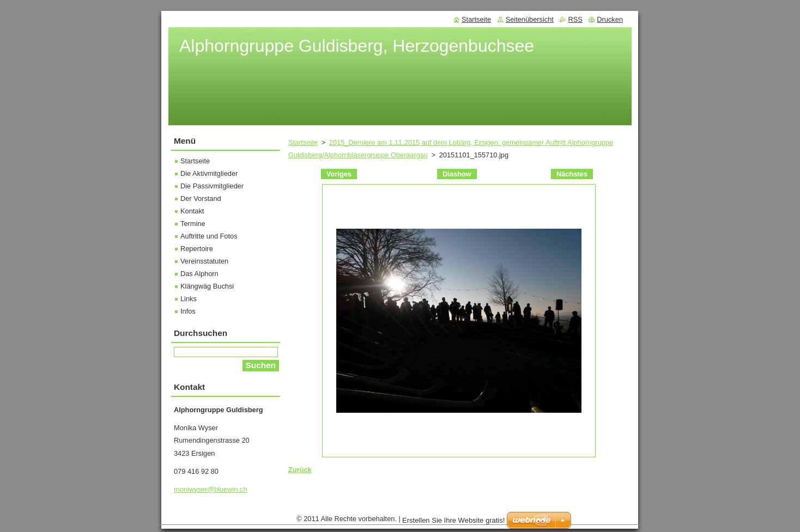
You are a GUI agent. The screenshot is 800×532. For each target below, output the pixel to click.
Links (189, 299)
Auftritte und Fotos (209, 236)
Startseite (303, 142)
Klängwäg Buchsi (207, 286)
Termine (193, 224)
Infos (188, 311)
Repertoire (197, 249)
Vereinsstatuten (204, 261)
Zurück (300, 470)
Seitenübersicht (530, 19)
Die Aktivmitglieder (209, 173)
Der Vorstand (201, 198)
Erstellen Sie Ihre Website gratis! (453, 523)
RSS (575, 19)
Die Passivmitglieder (212, 186)
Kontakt (192, 211)
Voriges (339, 174)
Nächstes (572, 174)
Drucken (610, 19)
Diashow (457, 174)
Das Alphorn (199, 274)
